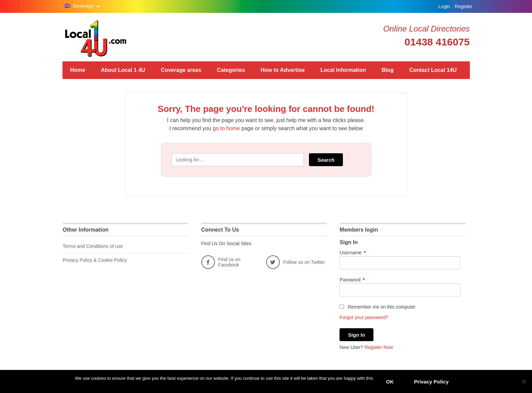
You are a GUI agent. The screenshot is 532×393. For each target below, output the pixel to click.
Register (463, 6)
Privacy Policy (432, 382)
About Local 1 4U (123, 70)
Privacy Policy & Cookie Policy (95, 260)
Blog (388, 70)
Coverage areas (181, 70)
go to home (226, 128)
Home (78, 70)
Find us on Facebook (221, 262)
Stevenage (83, 6)
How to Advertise (283, 70)
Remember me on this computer (378, 307)
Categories (231, 70)
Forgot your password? (364, 317)
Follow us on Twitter (296, 262)
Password (352, 280)
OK (390, 382)
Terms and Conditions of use (93, 246)
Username (353, 253)
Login (444, 6)
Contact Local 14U (433, 70)
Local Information (343, 70)
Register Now (379, 347)
